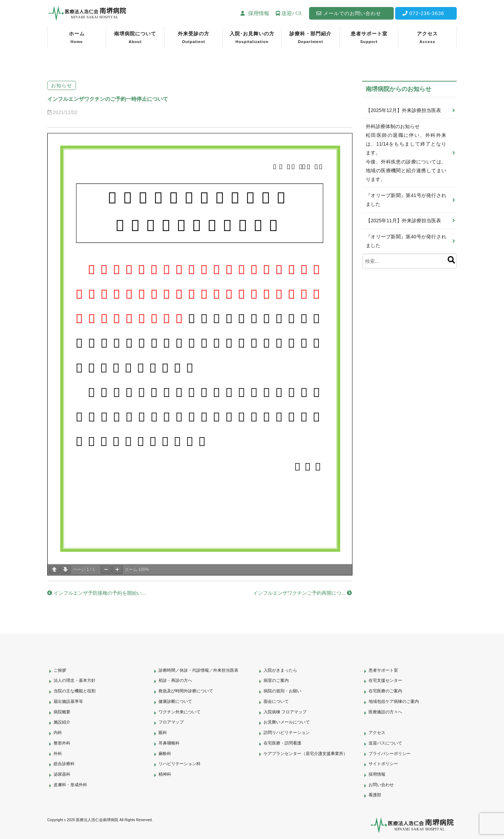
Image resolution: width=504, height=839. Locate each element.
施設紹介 (62, 722)
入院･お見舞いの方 (252, 38)
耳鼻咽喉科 (169, 743)
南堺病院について (135, 38)
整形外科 (62, 743)
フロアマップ (171, 722)
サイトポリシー (383, 764)
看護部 (375, 795)
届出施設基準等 (68, 701)
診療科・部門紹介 (310, 38)
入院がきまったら (280, 670)
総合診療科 (64, 764)
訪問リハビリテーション (287, 733)
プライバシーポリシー (390, 754)
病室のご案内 (276, 680)
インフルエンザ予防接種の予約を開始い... (97, 593)
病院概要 (62, 712)
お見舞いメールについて (287, 722)
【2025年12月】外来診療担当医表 (403, 110)
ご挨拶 (60, 670)
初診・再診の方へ (175, 680)
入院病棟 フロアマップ (285, 712)
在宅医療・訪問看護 (282, 743)
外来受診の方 (194, 38)
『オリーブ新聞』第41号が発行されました (406, 200)
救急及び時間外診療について (186, 691)
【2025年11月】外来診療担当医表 (403, 221)
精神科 (165, 774)
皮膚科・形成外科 (70, 785)
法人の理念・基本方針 (75, 680)
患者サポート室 (369, 38)
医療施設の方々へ (385, 712)
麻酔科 (165, 754)
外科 (58, 754)
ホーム (77, 38)
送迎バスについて (385, 743)
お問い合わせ (381, 785)
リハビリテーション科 (180, 764)
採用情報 (377, 774)
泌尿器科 (62, 774)
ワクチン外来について (180, 712)
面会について (276, 701)
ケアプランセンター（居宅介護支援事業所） (306, 754)
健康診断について (175, 701)
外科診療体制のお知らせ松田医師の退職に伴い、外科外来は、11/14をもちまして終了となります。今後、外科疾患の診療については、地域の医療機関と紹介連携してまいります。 (406, 153)
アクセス (427, 38)
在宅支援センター (385, 680)
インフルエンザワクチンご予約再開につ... (302, 593)
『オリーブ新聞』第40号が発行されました (406, 241)
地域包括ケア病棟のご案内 (394, 701)
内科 (58, 733)
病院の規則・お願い (282, 691)
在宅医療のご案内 (385, 691)
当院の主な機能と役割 (75, 691)
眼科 (163, 733)
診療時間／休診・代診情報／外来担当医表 (198, 670)
